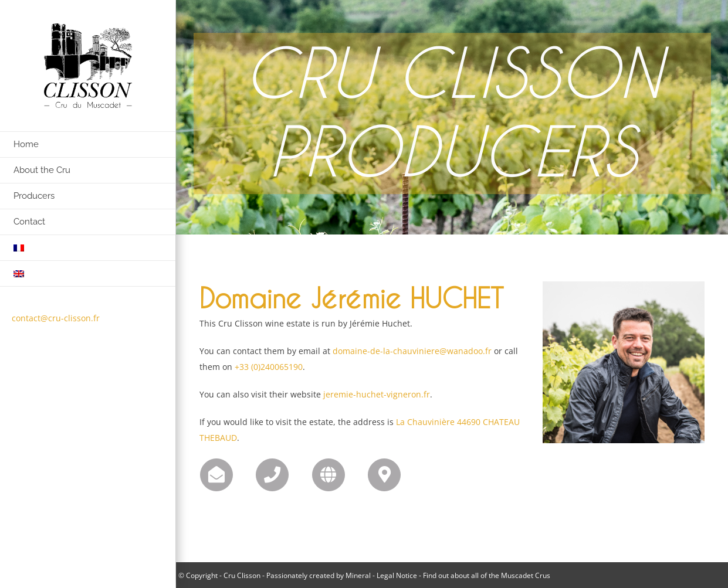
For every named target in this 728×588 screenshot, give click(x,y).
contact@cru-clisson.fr (56, 318)
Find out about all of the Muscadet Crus (487, 575)
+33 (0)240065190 (269, 367)
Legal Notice (397, 575)
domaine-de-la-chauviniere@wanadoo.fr (412, 351)
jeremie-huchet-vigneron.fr (377, 394)
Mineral (358, 575)
